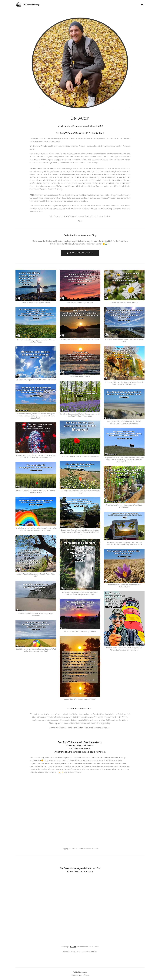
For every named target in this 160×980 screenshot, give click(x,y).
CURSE (73, 947)
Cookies (87, 975)
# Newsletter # (76, 975)
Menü (142, 5)
